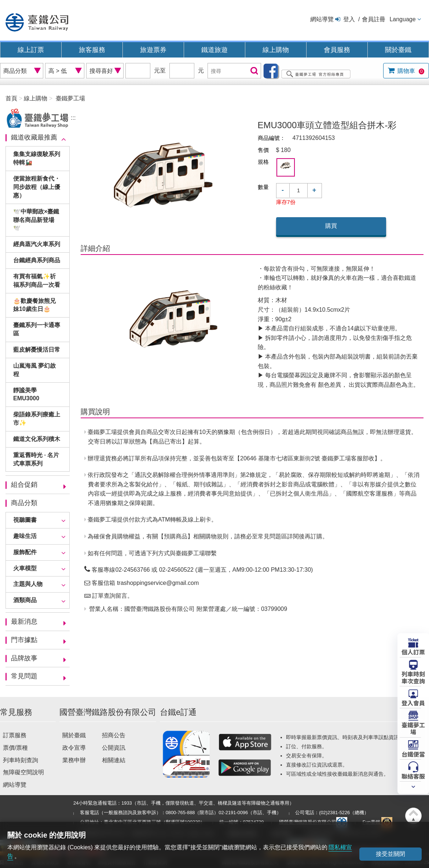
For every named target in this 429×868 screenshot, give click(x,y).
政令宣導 (74, 748)
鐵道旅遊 (214, 50)
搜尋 (253, 71)
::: (73, 118)
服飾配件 (25, 552)
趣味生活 (25, 536)
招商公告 (114, 735)
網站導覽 (322, 19)
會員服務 (337, 50)
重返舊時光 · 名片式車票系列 (36, 459)
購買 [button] (331, 226)
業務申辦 (74, 760)
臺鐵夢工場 (413, 728)
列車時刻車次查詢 (413, 677)
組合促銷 (24, 485)
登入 (349, 19)
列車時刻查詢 (21, 760)
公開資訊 (114, 748)
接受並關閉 (390, 854)
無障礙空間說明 (23, 772)
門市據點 (24, 640)
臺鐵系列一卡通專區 (37, 329)
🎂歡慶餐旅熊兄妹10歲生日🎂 (34, 305)
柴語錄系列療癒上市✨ (37, 419)
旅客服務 (92, 50)
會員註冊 (374, 19)
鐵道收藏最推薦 (34, 137)
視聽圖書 (25, 520)
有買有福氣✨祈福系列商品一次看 (37, 281)
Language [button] (402, 19)
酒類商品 (25, 600)
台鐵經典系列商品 (37, 260)
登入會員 (413, 702)
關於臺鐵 (398, 50)
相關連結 (114, 760)
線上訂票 (31, 50)
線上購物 (276, 50)
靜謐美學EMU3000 (26, 394)
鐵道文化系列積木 (37, 439)
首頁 (11, 98)
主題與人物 (28, 584)
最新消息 (24, 622)
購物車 (410, 71)
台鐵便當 (413, 754)
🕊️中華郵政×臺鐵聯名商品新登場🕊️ (36, 220)
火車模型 (25, 568)
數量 (263, 187)
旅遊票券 (153, 50)
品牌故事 (24, 658)
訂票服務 (15, 735)
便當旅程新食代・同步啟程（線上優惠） (37, 187)
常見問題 (24, 676)
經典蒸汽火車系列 (37, 244)
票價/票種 (15, 748)
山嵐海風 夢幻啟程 (34, 370)
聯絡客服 (413, 776)
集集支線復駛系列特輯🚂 (37, 158)
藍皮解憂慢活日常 (37, 350)
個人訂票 (413, 652)
